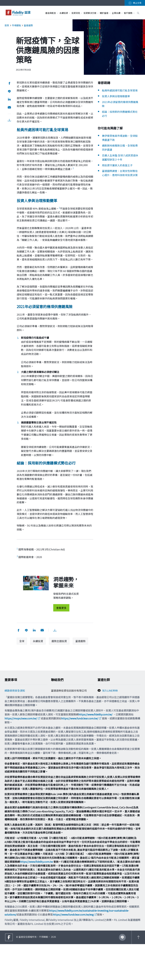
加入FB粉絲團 (110, 698)
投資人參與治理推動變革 (116, 100)
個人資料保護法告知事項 (19, 703)
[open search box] (138, 13)
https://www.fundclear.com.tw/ (80, 754)
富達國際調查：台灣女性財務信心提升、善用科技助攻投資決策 (119, 179)
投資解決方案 (91, 13)
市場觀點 (16, 25)
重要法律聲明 (12, 720)
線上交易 (135, 3)
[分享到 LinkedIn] (9, 99)
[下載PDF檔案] (9, 120)
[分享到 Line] (9, 91)
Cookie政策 (11, 697)
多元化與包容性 (13, 726)
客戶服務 (129, 13)
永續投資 (65, 13)
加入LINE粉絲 (110, 692)
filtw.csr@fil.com (63, 717)
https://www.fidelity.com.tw (36, 897)
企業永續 (117, 13)
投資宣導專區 (12, 714)
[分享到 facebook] (9, 83)
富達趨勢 (28, 25)
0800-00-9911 (61, 707)
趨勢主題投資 (59, 641)
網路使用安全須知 (15, 692)
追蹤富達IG (108, 703)
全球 (22, 641)
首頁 (7, 25)
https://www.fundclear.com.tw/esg (73, 950)
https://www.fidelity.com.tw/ (95, 750)
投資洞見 (77, 13)
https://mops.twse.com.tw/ (21, 754)
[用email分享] (9, 107)
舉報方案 (10, 709)
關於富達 (105, 13)
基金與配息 (52, 13)
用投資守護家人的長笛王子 (117, 169)
